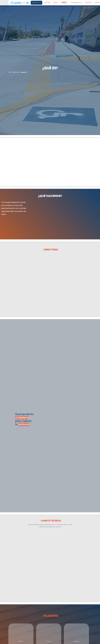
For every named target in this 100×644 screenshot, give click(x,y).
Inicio (4, 72)
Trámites (47, 3)
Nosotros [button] (36, 3)
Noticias (88, 3)
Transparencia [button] (76, 3)
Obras (55, 3)
